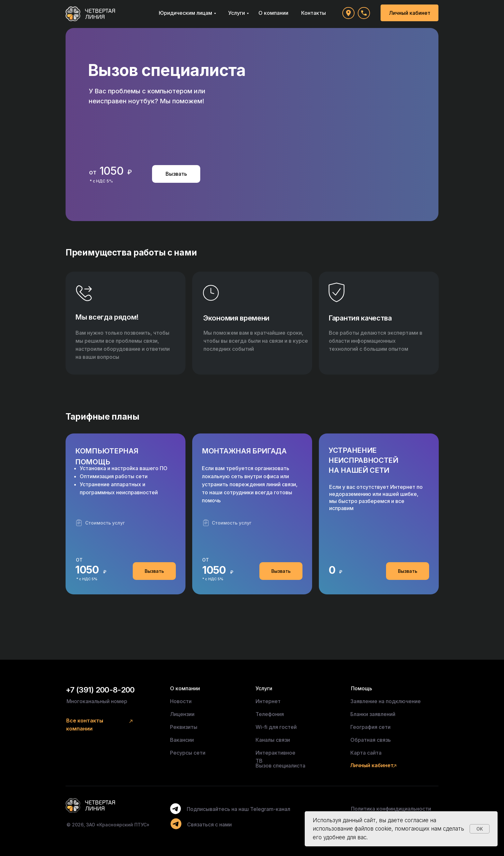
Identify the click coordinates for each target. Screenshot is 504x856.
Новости (181, 701)
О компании (273, 13)
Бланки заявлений (373, 714)
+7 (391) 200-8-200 (100, 690)
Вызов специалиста (280, 766)
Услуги (237, 13)
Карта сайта (366, 753)
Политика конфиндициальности (391, 809)
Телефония (270, 714)
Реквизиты (184, 727)
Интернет (268, 701)
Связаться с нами (209, 824)
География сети (370, 727)
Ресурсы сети (188, 753)
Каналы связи (273, 740)
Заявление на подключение (386, 701)
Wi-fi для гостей (276, 727)
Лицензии (182, 714)
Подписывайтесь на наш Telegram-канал (239, 809)
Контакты (314, 13)
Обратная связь (371, 740)
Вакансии (182, 740)
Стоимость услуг (105, 523)
